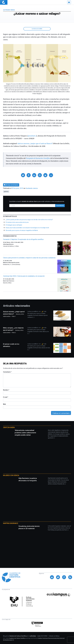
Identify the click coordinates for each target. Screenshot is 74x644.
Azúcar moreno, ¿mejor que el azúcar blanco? (35, 143)
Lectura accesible (37, 29)
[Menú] (69, 2)
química (6, 192)
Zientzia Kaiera (9, 427)
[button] (23, 175)
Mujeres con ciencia (11, 475)
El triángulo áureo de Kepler (14, 225)
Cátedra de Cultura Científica (18, 636)
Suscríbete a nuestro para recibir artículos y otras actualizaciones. (37, 201)
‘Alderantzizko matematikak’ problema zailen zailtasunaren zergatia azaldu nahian (25, 433)
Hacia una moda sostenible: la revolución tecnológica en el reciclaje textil (27, 228)
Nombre (6, 390)
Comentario (7, 372)
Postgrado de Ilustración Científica (38, 158)
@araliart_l (32, 136)
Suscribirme (60, 206)
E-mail (6, 397)
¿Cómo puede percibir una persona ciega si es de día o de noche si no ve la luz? (29, 220)
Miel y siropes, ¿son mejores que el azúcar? (13, 330)
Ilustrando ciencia (9, 10)
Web (4, 404)
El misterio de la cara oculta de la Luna (17, 222)
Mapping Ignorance (11, 523)
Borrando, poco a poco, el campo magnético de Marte (22, 230)
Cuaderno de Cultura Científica (17, 638)
